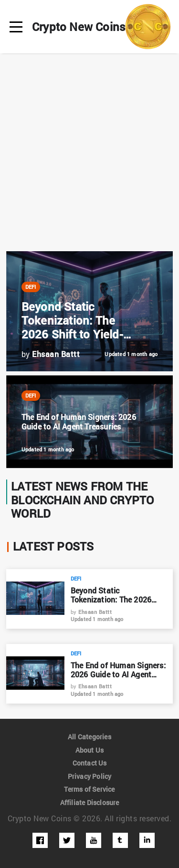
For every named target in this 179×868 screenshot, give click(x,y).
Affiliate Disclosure (89, 802)
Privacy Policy (90, 776)
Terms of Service (89, 789)
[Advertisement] (89, 152)
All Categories (90, 736)
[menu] (16, 27)
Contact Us (89, 763)
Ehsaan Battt (95, 612)
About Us (89, 749)
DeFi (31, 287)
